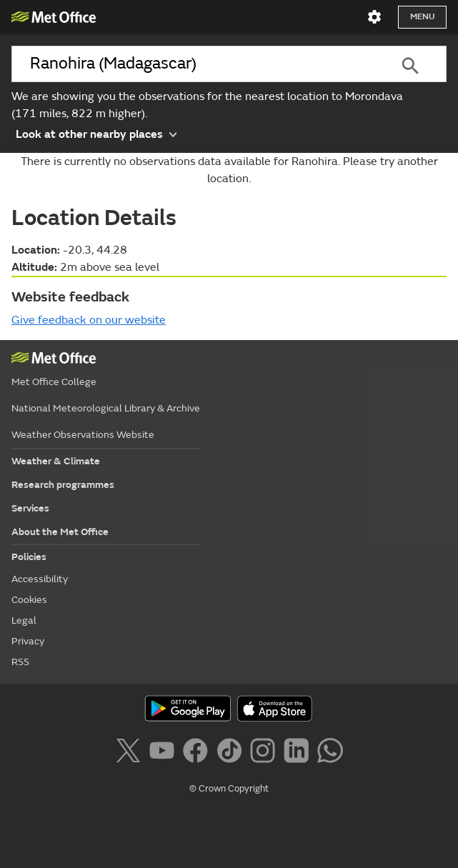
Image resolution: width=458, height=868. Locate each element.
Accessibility (40, 579)
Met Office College (54, 382)
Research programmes (63, 485)
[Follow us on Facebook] (198, 753)
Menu (422, 17)
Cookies (29, 600)
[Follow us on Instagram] (265, 753)
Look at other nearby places (96, 133)
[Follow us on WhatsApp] (330, 753)
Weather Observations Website (83, 435)
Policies (29, 557)
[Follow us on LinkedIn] (299, 753)
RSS (20, 662)
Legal (24, 620)
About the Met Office (60, 532)
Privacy (28, 641)
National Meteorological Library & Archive (106, 408)
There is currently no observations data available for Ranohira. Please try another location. (229, 170)
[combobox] (193, 64)
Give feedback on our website (89, 320)
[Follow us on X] (130, 753)
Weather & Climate (56, 461)
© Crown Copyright (229, 789)
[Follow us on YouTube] (165, 753)
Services (30, 508)
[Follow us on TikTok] (232, 753)
